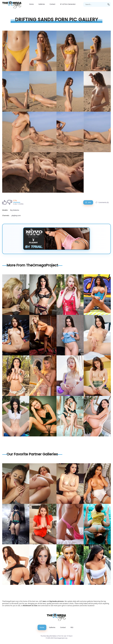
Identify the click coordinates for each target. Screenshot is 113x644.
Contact (52, 4)
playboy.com (16, 215)
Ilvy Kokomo (15, 210)
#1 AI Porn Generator (68, 4)
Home (31, 4)
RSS (72, 627)
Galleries (42, 4)
